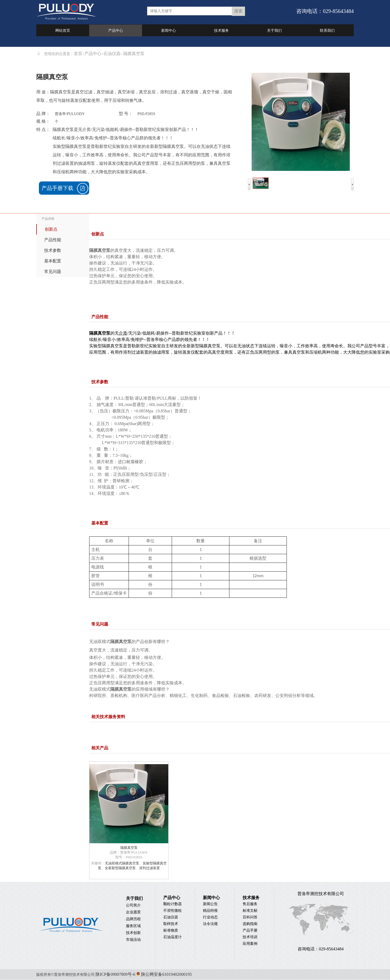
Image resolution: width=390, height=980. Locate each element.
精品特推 (210, 911)
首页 (78, 54)
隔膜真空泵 (129, 848)
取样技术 (171, 924)
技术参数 (53, 250)
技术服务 (221, 31)
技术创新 (133, 933)
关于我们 (274, 31)
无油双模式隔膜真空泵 (122, 863)
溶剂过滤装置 (149, 868)
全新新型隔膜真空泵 (120, 868)
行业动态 (210, 917)
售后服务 (250, 904)
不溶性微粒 (173, 911)
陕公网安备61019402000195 (164, 974)
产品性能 (53, 240)
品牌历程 (133, 919)
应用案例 (250, 944)
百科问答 (250, 917)
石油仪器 (112, 54)
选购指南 (250, 924)
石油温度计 (173, 937)
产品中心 (116, 31)
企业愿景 (133, 912)
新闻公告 (210, 904)
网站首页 (63, 31)
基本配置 (53, 261)
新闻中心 (169, 31)
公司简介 (133, 905)
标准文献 (250, 911)
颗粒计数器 (173, 904)
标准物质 (171, 930)
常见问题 (53, 272)
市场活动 (133, 940)
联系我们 (327, 31)
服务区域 (133, 926)
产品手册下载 (57, 188)
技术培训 (250, 937)
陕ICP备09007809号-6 (115, 974)
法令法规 (210, 924)
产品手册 (250, 930)
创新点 (51, 229)
